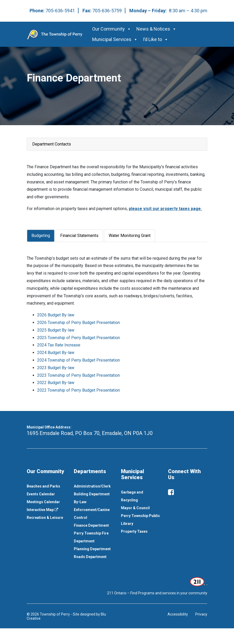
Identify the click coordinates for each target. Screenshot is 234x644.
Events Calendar (41, 494)
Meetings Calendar (43, 502)
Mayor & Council (135, 508)
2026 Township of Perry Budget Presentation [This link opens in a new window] (79, 323)
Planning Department (92, 549)
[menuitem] (46, 486)
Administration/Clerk (92, 486)
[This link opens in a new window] (198, 581)
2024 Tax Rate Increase (59, 345)
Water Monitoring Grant (130, 236)
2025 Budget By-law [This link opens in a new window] (56, 330)
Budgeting (41, 236)
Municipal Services (115, 39)
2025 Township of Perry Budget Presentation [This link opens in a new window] (79, 338)
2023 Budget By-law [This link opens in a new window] (56, 368)
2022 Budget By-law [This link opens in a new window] (56, 383)
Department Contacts (52, 144)
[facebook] (171, 492)
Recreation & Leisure (45, 518)
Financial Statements (79, 236)
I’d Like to (156, 39)
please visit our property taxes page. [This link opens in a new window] (165, 209)
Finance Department (91, 525)
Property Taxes (134, 531)
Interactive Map (42, 510)
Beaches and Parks (43, 486)
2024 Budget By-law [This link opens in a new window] (56, 353)
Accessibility (178, 614)
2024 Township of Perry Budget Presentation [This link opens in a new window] (79, 360)
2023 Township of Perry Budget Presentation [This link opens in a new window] (79, 375)
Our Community (112, 29)
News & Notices (156, 29)
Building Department (92, 494)
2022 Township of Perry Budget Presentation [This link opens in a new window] (79, 390)
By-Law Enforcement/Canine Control (92, 510)
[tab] (41, 236)
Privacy (201, 614)
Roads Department (90, 557)
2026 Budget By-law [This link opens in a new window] (56, 315)
